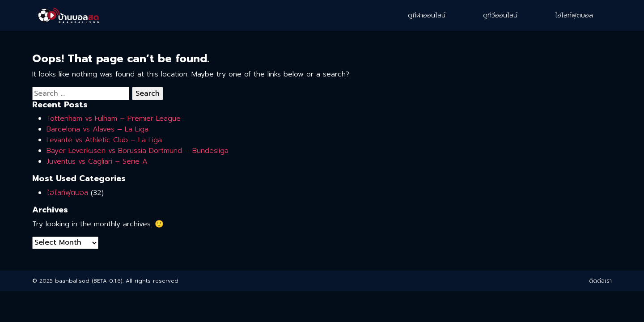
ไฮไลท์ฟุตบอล (574, 15)
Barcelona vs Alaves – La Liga (97, 129)
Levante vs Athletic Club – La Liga (104, 140)
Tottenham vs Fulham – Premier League (114, 119)
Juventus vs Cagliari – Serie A (97, 161)
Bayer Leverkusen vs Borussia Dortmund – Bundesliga (138, 151)
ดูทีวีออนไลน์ (500, 15)
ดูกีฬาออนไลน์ (427, 15)
